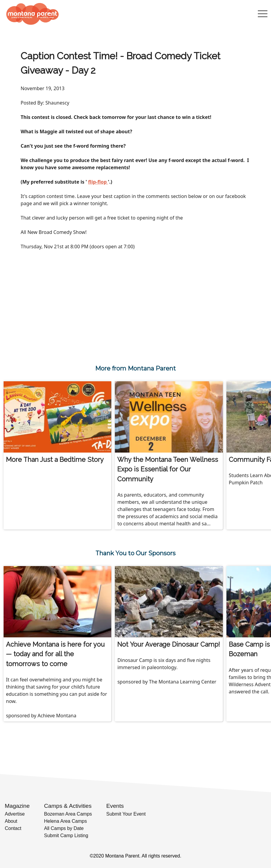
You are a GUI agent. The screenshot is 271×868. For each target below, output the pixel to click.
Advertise (15, 814)
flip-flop (98, 182)
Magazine (17, 806)
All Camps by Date (64, 828)
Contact (13, 828)
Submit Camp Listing (66, 836)
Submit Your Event (126, 814)
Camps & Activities (68, 806)
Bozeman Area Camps (68, 814)
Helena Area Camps (65, 821)
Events (115, 806)
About (11, 821)
